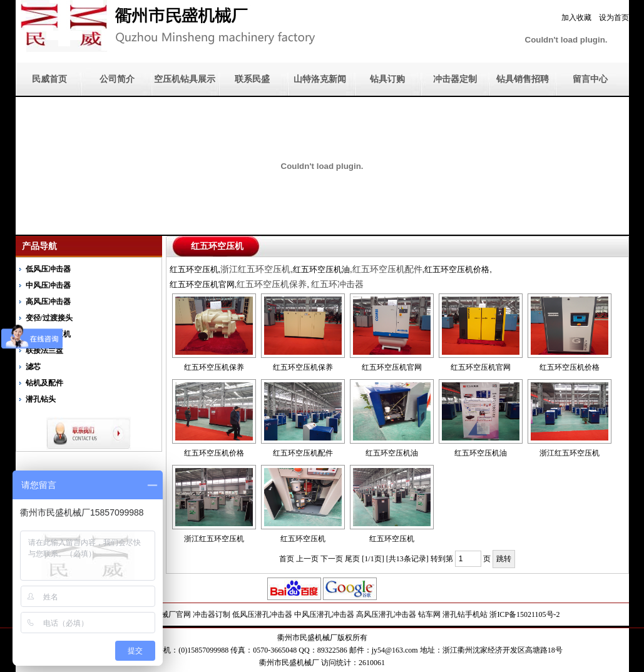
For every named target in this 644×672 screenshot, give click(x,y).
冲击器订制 (212, 614)
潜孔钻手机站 (465, 614)
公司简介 (117, 79)
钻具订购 (387, 79)
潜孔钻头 (41, 399)
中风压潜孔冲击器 (324, 614)
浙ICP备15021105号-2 (524, 614)
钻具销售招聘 (523, 79)
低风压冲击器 (48, 269)
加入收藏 (576, 18)
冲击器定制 (455, 79)
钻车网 (429, 614)
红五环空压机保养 (214, 367)
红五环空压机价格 (570, 367)
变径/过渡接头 (49, 318)
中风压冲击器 (48, 285)
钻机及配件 (44, 383)
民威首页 (49, 79)
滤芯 (33, 367)
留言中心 (590, 79)
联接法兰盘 (44, 350)
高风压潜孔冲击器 (386, 614)
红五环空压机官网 (392, 367)
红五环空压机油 (392, 453)
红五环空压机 (303, 539)
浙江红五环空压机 (570, 453)
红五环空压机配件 (303, 453)
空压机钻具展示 (185, 79)
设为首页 (614, 18)
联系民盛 (252, 79)
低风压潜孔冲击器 (262, 614)
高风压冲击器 (48, 302)
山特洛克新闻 (320, 79)
